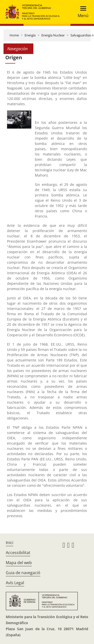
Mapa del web (19, 563)
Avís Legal (15, 583)
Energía (30, 35)
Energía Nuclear (53, 35)
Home (14, 35)
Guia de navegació (23, 573)
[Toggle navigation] (82, 12)
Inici (10, 543)
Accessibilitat (18, 553)
